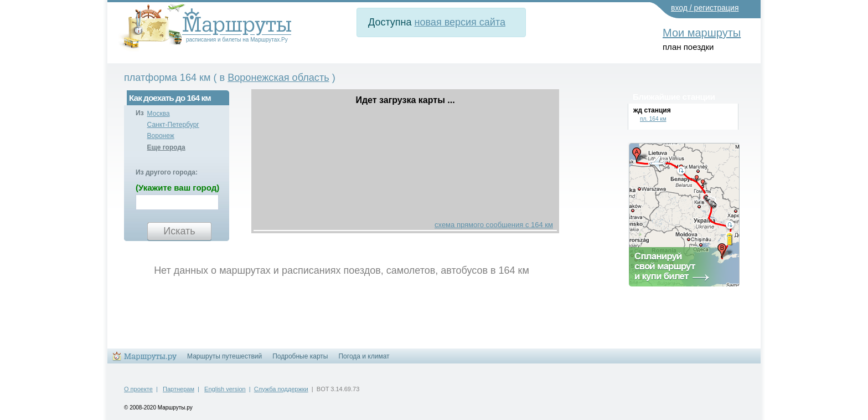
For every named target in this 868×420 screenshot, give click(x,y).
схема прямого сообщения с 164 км (494, 225)
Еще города (166, 147)
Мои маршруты (702, 33)
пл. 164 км (653, 119)
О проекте (138, 389)
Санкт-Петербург (173, 125)
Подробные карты (300, 356)
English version (225, 389)
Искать (179, 231)
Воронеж (161, 136)
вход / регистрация (705, 8)
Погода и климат (364, 356)
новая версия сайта (460, 22)
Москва (159, 114)
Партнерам (179, 389)
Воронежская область (278, 78)
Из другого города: (167, 172)
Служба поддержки (281, 389)
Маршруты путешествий (224, 356)
